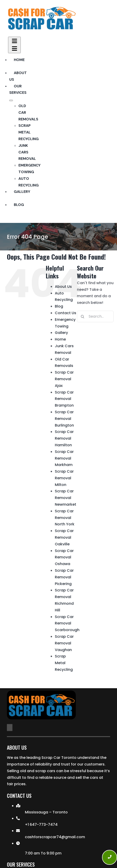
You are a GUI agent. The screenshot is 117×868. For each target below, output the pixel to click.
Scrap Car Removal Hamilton (64, 438)
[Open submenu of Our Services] (11, 100)
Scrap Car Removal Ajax (64, 379)
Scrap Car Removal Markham (64, 458)
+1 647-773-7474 (41, 825)
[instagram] (9, 728)
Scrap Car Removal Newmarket (66, 498)
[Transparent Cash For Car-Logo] (41, 8)
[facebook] (8, 728)
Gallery (61, 333)
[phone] (12, 728)
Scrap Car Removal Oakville (64, 537)
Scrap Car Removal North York (65, 518)
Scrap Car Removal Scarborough (67, 623)
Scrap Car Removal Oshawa (64, 557)
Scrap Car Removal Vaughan (64, 643)
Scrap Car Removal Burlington (64, 419)
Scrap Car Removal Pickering (64, 577)
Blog (59, 306)
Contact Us (66, 313)
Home (60, 339)
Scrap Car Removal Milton (64, 478)
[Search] (83, 316)
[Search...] (95, 316)
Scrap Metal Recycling (64, 663)
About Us (63, 287)
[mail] (10, 728)
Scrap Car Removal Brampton (64, 399)
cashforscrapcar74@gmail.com (55, 837)
